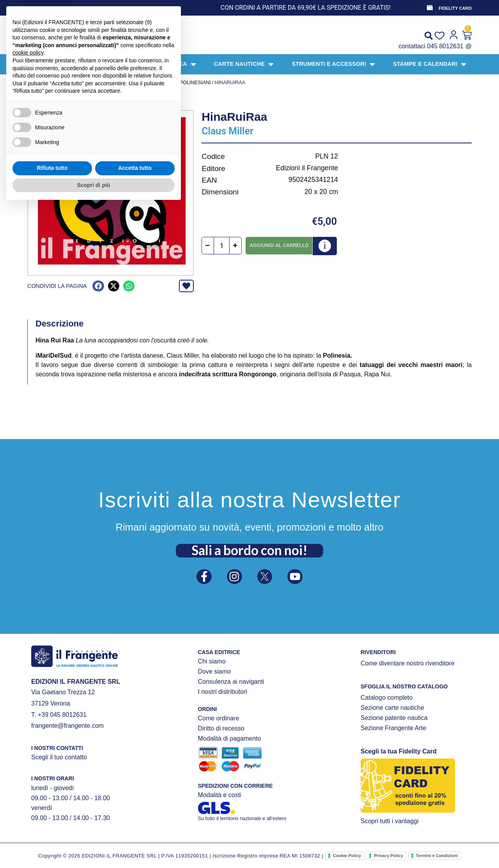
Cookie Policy (347, 856)
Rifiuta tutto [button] (52, 830)
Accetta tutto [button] (135, 830)
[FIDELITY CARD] (429, 8)
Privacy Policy (388, 856)
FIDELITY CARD (455, 8)
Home (35, 82)
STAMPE (144, 82)
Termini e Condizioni (437, 856)
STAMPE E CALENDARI (103, 82)
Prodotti (59, 82)
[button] (98, 286)
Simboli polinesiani (184, 82)
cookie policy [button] (28, 715)
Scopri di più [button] (94, 847)
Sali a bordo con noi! (249, 548)
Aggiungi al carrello (279, 245)
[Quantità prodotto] (222, 246)
